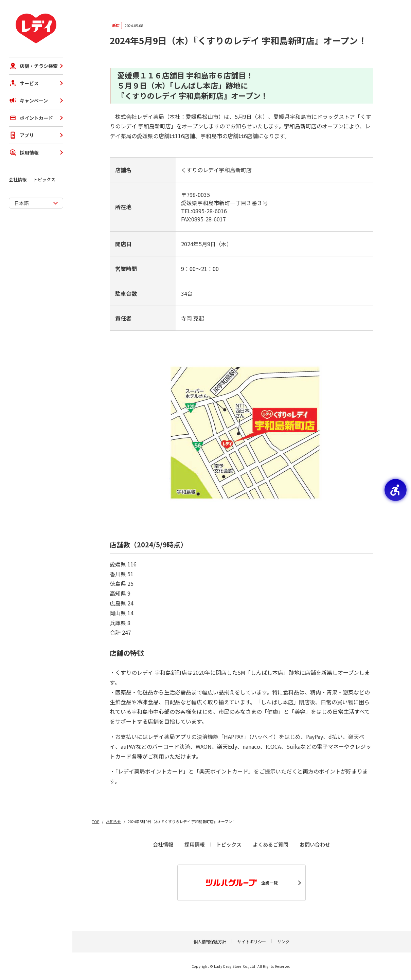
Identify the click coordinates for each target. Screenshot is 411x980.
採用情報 (24, 152)
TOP (95, 821)
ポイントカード (31, 118)
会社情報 (18, 179)
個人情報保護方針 (210, 941)
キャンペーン (28, 101)
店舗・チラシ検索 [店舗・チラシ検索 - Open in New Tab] (33, 66)
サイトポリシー (252, 941)
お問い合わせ (315, 844)
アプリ (21, 135)
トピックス (44, 179)
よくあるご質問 (271, 844)
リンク (283, 941)
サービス (24, 83)
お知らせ (113, 821)
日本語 (21, 203)
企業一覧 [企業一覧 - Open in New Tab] (242, 883)
